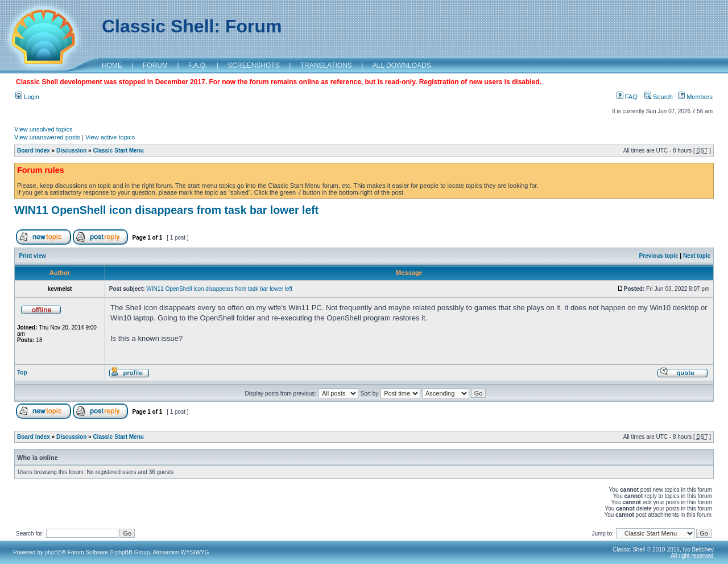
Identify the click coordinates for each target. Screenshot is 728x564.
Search (659, 97)
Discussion (71, 151)
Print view (33, 256)
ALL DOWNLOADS (402, 65)
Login (27, 97)
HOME (112, 65)
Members (695, 97)
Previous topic (659, 256)
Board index (34, 151)
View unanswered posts (47, 137)
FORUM (155, 65)
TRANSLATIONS (326, 65)
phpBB (53, 552)
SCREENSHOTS (253, 65)
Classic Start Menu (118, 151)
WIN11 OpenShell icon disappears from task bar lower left (166, 210)
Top (22, 372)
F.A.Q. (198, 65)
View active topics (110, 137)
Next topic (697, 256)
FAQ (627, 97)
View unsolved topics (44, 129)
